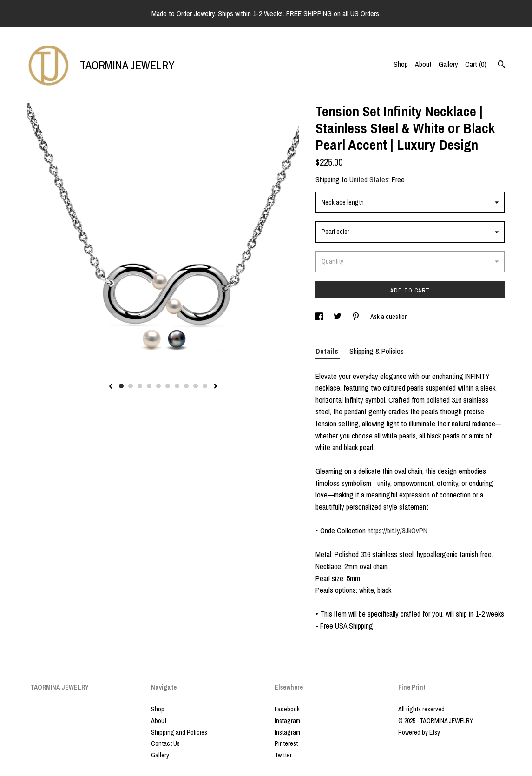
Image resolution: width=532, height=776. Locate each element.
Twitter (283, 755)
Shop (401, 64)
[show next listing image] (216, 387)
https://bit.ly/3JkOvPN (397, 531)
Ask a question (389, 317)
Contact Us (165, 743)
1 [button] (121, 386)
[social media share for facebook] (320, 317)
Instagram (287, 721)
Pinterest (286, 743)
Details (328, 351)
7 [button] (177, 386)
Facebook (287, 709)
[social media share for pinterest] (357, 317)
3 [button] (140, 386)
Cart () (476, 64)
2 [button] (131, 386)
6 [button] (168, 386)
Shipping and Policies (179, 732)
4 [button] (149, 386)
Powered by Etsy (419, 732)
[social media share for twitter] (338, 317)
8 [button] (186, 386)
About (423, 64)
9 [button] (196, 386)
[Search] (502, 66)
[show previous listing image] (111, 387)
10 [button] (205, 386)
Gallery (448, 64)
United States (369, 179)
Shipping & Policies (377, 351)
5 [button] (158, 386)
